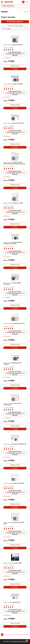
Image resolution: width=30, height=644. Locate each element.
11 (27, 635)
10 (24, 635)
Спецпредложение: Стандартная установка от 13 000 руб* (15, 54)
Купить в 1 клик (15, 66)
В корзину (15, 69)
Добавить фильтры (15, 22)
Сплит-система (13, 45)
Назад (26, 12)
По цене (7, 29)
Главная (4, 12)
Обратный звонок (8, 6)
